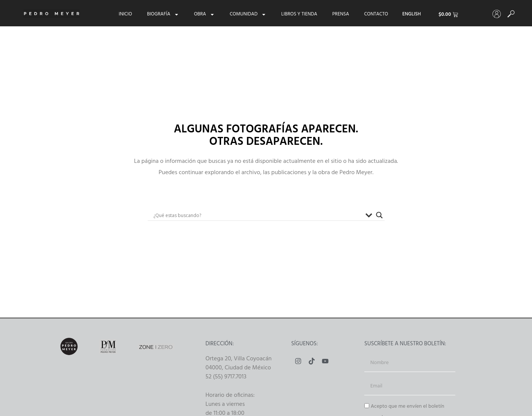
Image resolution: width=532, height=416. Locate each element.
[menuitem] (412, 14)
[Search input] (258, 215)
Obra (204, 14)
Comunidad (248, 14)
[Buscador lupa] (379, 215)
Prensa (341, 14)
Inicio (125, 14)
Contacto (376, 14)
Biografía (163, 14)
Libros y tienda (299, 14)
